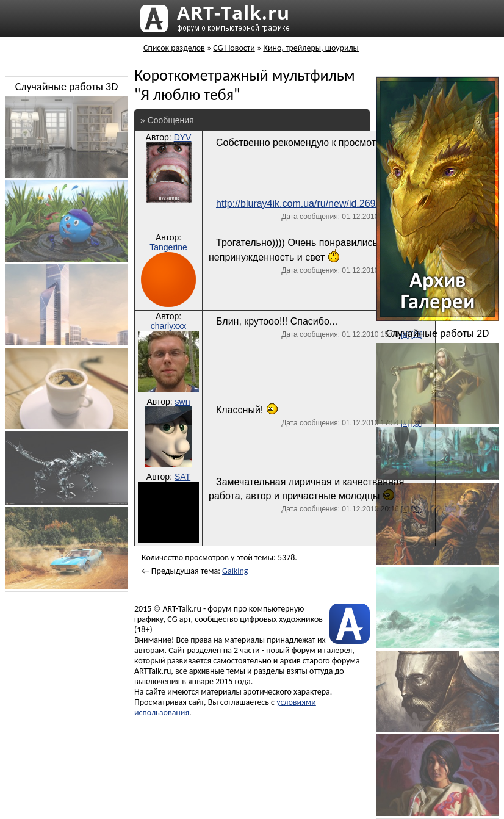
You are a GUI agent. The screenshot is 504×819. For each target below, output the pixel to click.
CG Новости (234, 48)
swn (183, 402)
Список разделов (174, 48)
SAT (182, 477)
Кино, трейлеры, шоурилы (311, 48)
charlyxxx (168, 326)
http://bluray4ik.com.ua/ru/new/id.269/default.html (322, 204)
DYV (183, 137)
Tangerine (168, 247)
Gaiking (235, 571)
